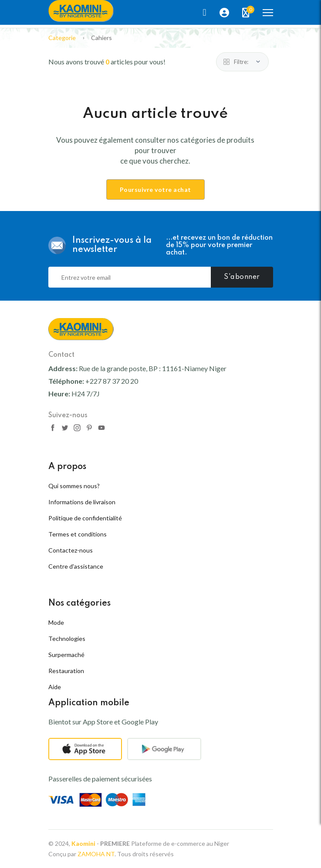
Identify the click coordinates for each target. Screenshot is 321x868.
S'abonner (242, 277)
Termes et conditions (78, 534)
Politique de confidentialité (85, 518)
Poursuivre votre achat (155, 189)
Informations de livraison (82, 502)
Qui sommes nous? (74, 486)
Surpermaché (66, 655)
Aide (55, 687)
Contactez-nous (71, 550)
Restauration (66, 671)
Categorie (62, 38)
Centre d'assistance (76, 566)
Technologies (67, 638)
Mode (56, 622)
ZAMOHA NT (96, 854)
